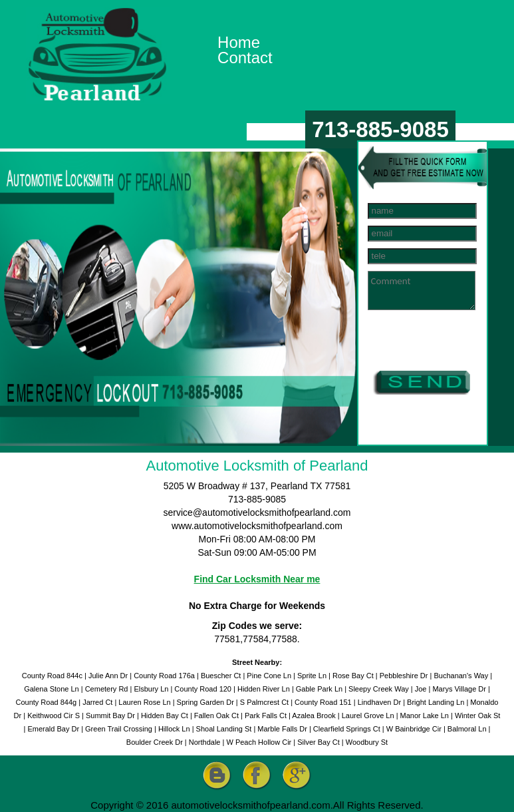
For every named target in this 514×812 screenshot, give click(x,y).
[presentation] (440, 342)
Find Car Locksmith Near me (257, 579)
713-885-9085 (380, 129)
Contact (245, 58)
